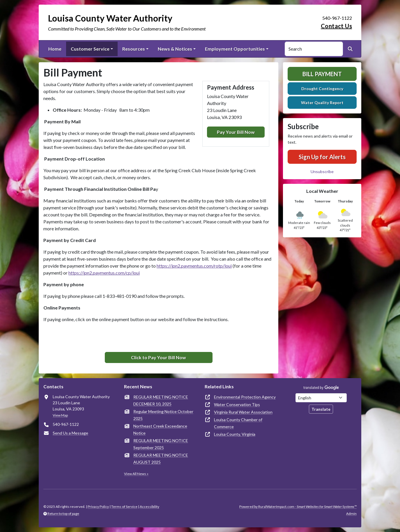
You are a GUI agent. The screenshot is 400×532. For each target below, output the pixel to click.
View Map (60, 415)
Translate (321, 409)
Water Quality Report (322, 103)
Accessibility (149, 507)
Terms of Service (124, 507)
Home (55, 49)
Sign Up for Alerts (322, 157)
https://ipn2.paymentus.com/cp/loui (104, 273)
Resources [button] (134, 49)
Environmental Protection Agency (245, 397)
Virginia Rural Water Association (243, 412)
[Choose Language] (321, 398)
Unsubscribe (322, 171)
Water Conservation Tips (237, 404)
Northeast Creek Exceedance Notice (160, 429)
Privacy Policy (98, 507)
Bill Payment (322, 74)
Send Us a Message (70, 433)
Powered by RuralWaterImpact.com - (298, 507)
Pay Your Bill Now (236, 132)
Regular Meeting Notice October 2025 (163, 415)
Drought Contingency (322, 89)
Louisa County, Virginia (235, 434)
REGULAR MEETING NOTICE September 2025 (161, 444)
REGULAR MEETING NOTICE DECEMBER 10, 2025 (161, 400)
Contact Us (336, 26)
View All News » (136, 474)
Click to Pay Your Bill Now (159, 357)
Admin (351, 514)
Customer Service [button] (90, 49)
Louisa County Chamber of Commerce (238, 423)
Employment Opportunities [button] (235, 49)
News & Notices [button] (175, 49)
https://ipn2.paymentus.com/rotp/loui (194, 266)
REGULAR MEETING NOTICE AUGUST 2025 (161, 459)
